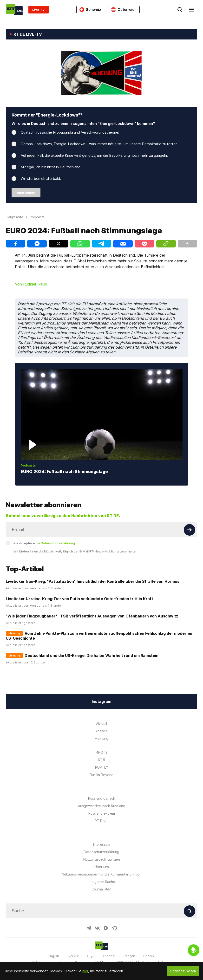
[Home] (14, 10)
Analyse (102, 731)
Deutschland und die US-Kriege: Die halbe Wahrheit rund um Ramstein (92, 655)
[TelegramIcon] (89, 928)
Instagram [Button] (101, 701)
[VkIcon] (97, 928)
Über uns (102, 867)
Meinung (101, 738)
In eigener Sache (101, 882)
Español (109, 956)
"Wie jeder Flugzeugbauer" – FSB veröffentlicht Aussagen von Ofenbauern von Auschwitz (92, 616)
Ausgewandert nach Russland (102, 806)
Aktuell (101, 724)
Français (129, 956)
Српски (149, 956)
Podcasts (28, 465)
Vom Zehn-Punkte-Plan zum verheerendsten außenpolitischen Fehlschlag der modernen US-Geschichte (100, 636)
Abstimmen (26, 193)
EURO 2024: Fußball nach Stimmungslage (64, 471)
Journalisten (102, 889)
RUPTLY (102, 767)
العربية (91, 956)
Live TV (39, 10)
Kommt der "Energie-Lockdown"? (47, 115)
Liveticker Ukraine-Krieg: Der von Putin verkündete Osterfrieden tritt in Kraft (79, 599)
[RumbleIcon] (106, 928)
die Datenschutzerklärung (55, 543)
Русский (73, 956)
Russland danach (102, 798)
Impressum (102, 844)
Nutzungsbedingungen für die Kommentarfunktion (101, 874)
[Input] (101, 530)
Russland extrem (102, 813)
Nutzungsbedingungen (102, 859)
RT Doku (102, 821)
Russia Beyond (102, 775)
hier (85, 971)
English (54, 956)
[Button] (190, 530)
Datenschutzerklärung (101, 852)
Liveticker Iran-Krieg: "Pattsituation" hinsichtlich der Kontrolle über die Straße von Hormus (93, 581)
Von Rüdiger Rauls (31, 284)
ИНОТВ (102, 752)
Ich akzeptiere (44, 543)
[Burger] (191, 10)
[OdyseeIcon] (115, 928)
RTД (102, 760)
